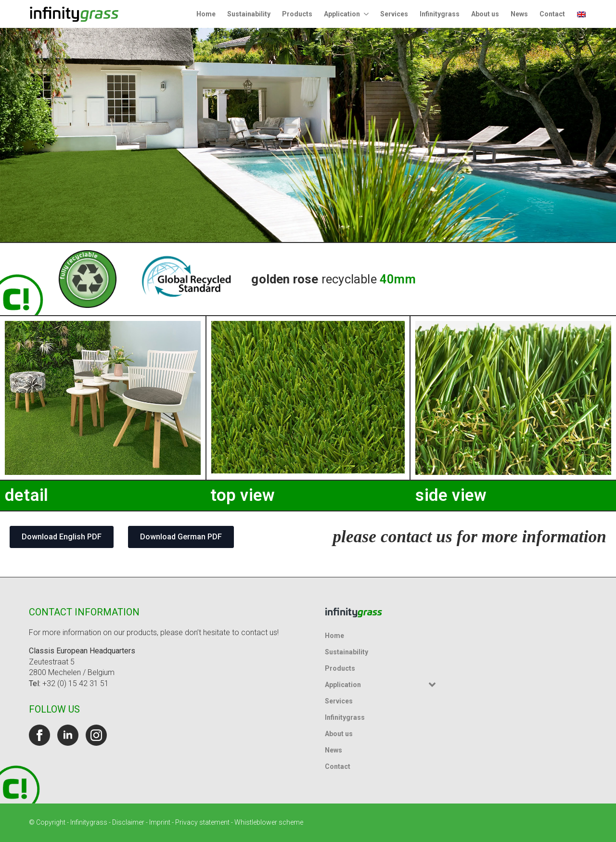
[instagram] (96, 735)
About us (485, 14)
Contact (552, 14)
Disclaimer (128, 822)
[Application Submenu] (367, 14)
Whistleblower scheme (269, 822)
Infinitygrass (440, 14)
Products (297, 14)
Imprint (160, 822)
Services (394, 14)
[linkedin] (68, 735)
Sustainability (249, 14)
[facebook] (39, 735)
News (519, 14)
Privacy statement (202, 822)
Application (342, 14)
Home (206, 14)
